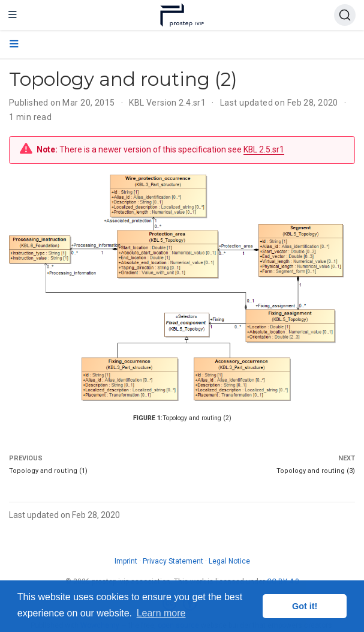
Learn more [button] (161, 613)
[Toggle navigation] (13, 15)
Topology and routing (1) (48, 471)
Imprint (126, 561)
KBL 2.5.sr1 (264, 149)
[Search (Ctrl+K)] (345, 15)
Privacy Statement (173, 561)
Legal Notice (229, 561)
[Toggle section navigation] (14, 44)
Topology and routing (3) (316, 471)
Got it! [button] (305, 606)
